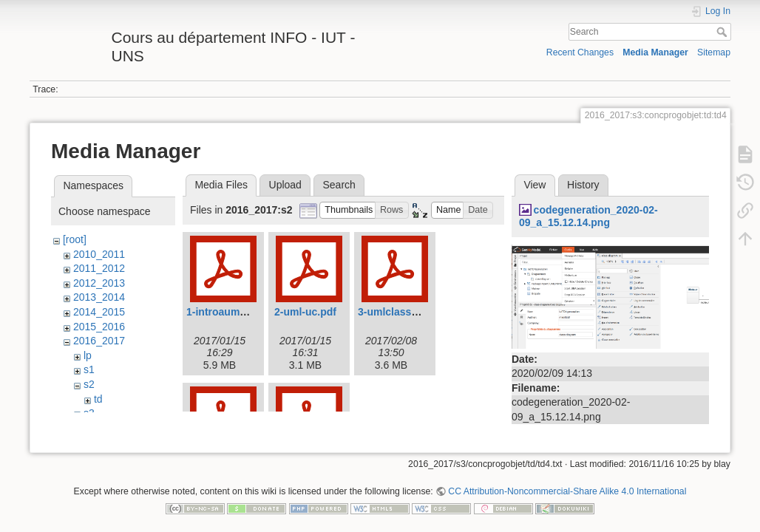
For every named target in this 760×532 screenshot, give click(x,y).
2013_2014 (99, 297)
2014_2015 (99, 312)
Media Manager (655, 52)
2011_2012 (99, 268)
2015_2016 (99, 327)
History (583, 185)
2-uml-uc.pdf (305, 312)
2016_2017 (99, 341)
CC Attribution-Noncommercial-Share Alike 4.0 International (567, 483)
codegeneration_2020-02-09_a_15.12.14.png (588, 216)
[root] (75, 239)
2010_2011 (99, 254)
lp (88, 355)
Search (723, 32)
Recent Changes (580, 52)
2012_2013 (99, 283)
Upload (285, 185)
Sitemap (714, 52)
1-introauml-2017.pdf (237, 312)
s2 (89, 384)
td (98, 399)
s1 (89, 369)
